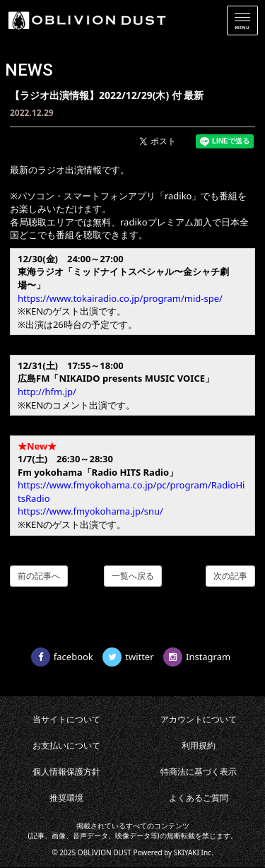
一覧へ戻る (133, 576)
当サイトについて (66, 719)
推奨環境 (66, 798)
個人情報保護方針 (66, 772)
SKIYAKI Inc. (194, 852)
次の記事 (230, 576)
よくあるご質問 (199, 798)
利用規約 (199, 745)
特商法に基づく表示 (199, 772)
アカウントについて (199, 719)
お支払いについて (66, 745)
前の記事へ (39, 576)
